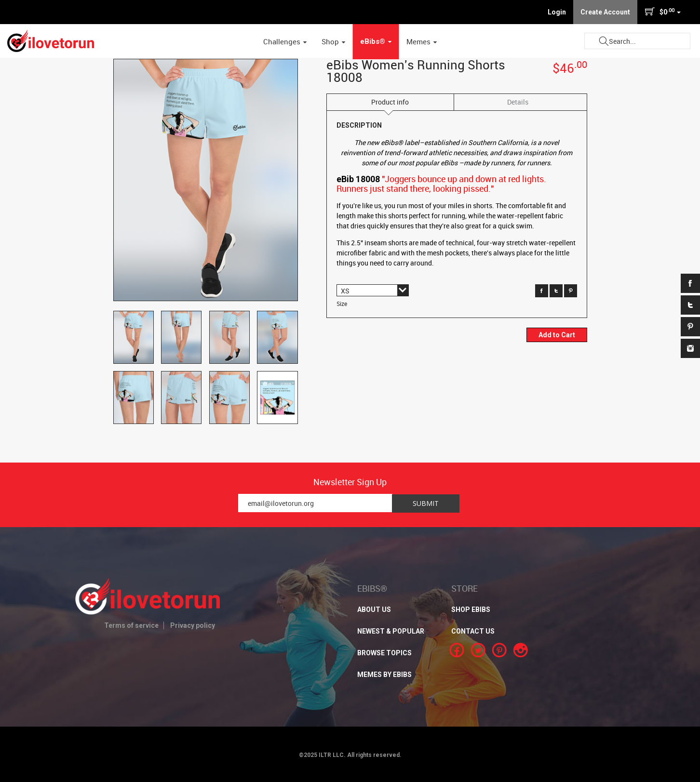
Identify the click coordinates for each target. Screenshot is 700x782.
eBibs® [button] (376, 41)
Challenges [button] (285, 41)
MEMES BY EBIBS (384, 675)
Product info (390, 102)
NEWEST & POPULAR (391, 631)
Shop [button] (334, 41)
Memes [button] (422, 41)
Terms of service (131, 625)
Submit (604, 41)
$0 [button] (663, 12)
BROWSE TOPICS (384, 653)
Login (557, 12)
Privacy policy (193, 625)
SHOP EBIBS (471, 610)
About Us (374, 610)
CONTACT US (473, 631)
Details (518, 102)
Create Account (605, 12)
